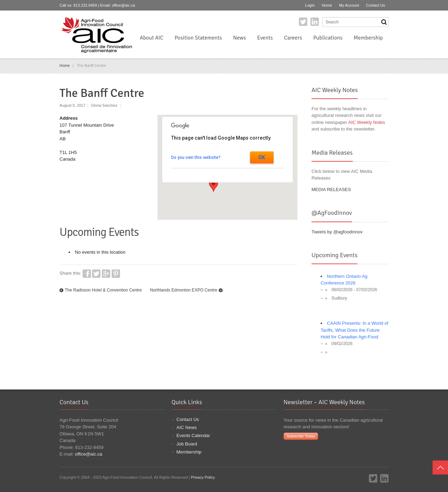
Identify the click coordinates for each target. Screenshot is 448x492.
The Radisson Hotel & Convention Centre (103, 290)
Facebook (87, 274)
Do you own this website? (196, 157)
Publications (328, 38)
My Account (349, 5)
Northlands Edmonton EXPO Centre (183, 290)
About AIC (152, 38)
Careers (293, 38)
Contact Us (376, 5)
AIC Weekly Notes (367, 122)
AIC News (187, 427)
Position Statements (198, 38)
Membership (368, 38)
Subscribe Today (301, 436)
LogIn (310, 5)
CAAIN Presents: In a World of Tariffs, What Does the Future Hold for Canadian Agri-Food (354, 330)
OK (262, 157)
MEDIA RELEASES (331, 189)
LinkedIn (315, 22)
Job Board (187, 444)
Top (440, 468)
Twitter (303, 22)
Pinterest (116, 274)
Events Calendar (193, 435)
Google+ (106, 274)
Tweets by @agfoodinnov (337, 232)
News (240, 38)
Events (265, 38)
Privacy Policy (203, 477)
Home (327, 5)
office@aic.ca (124, 5)
